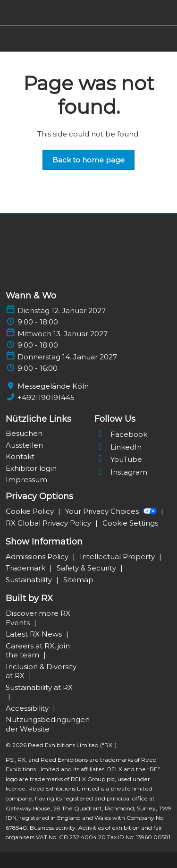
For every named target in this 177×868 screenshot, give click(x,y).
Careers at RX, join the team (38, 651)
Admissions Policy (38, 557)
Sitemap (78, 580)
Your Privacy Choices (112, 511)
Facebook (121, 434)
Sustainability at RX (39, 687)
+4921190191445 (46, 397)
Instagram (121, 472)
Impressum (26, 480)
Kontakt (20, 456)
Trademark (26, 568)
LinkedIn (118, 447)
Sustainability (30, 580)
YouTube (118, 459)
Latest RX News (35, 634)
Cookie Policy (31, 511)
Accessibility (28, 708)
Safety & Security (87, 568)
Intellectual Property (118, 557)
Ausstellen (24, 445)
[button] (88, 160)
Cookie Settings (130, 523)
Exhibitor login (31, 468)
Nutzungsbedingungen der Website (48, 724)
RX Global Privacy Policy (49, 523)
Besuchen (24, 433)
